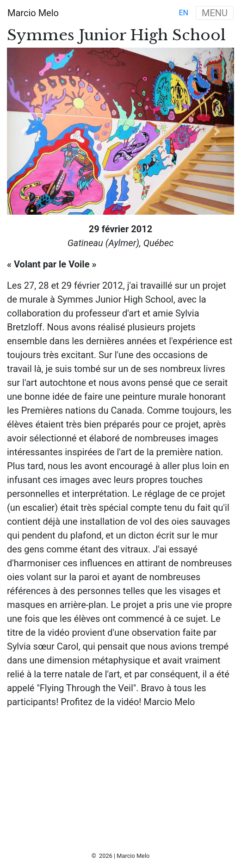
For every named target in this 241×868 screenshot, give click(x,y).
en (183, 13)
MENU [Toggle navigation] (215, 13)
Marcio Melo (33, 13)
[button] (24, 131)
